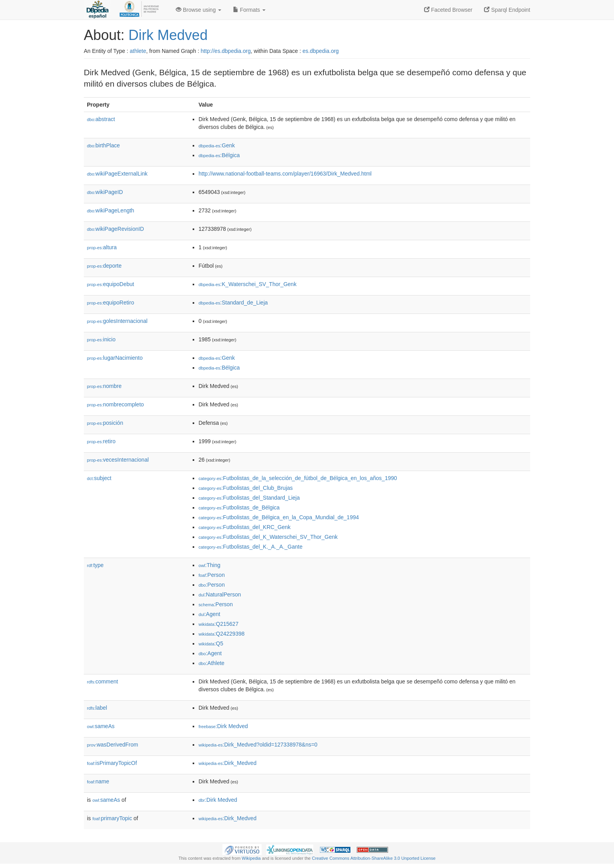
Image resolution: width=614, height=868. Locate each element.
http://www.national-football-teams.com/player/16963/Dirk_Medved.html (285, 174)
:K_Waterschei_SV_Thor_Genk (247, 284)
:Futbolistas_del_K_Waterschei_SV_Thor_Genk (268, 537)
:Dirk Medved (223, 726)
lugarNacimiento (115, 358)
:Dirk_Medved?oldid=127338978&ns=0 (258, 745)
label (97, 708)
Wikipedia (251, 858)
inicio (101, 339)
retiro (101, 441)
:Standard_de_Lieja (233, 303)
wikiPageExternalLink (117, 174)
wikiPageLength (111, 210)
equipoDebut (110, 284)
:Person (212, 575)
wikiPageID (105, 192)
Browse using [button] (199, 10)
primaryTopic (112, 818)
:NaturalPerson (220, 594)
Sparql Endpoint (507, 10)
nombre (104, 386)
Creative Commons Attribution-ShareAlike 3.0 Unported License (374, 858)
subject (99, 478)
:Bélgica (219, 155)
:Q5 (211, 643)
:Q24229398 (222, 634)
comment (102, 681)
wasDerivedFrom (113, 745)
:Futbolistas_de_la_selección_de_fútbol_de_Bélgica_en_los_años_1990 (298, 478)
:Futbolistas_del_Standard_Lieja (249, 498)
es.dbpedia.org (321, 51)
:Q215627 (219, 624)
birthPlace (103, 145)
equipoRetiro (110, 303)
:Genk (217, 145)
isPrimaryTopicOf (112, 763)
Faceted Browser (448, 10)
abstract (101, 119)
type (95, 565)
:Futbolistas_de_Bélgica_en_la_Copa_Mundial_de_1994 (279, 517)
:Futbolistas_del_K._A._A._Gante (250, 547)
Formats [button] (249, 10)
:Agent (209, 614)
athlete (138, 51)
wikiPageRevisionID (116, 229)
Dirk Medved (168, 35)
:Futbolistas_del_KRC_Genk (245, 527)
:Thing (209, 565)
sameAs (101, 726)
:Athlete (211, 663)
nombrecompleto (115, 404)
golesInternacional (117, 321)
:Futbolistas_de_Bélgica (239, 507)
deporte (104, 266)
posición (105, 423)
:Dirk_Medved (228, 763)
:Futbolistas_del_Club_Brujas (246, 488)
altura (102, 247)
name (98, 781)
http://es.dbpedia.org (226, 51)
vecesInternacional (118, 460)
